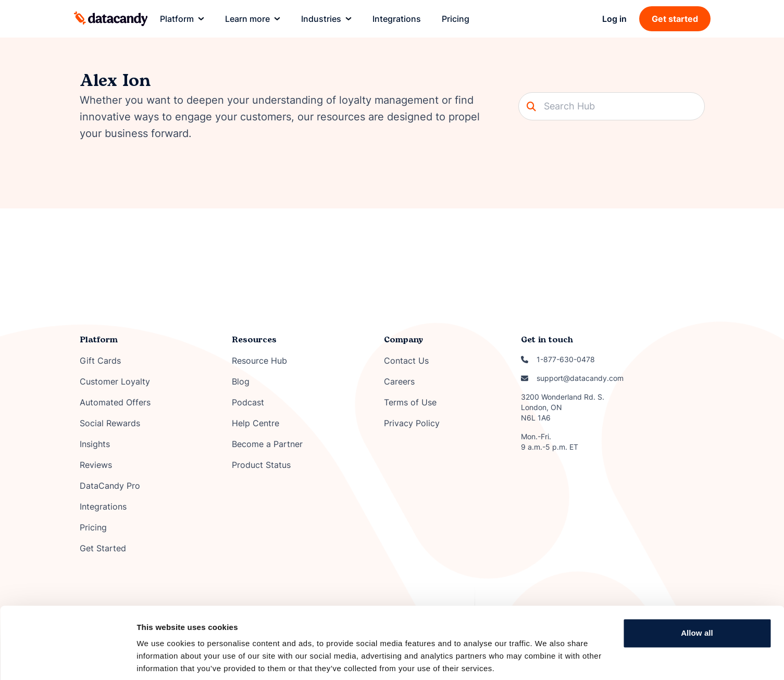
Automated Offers (115, 402)
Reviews (96, 465)
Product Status (261, 465)
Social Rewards (110, 423)
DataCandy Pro (110, 486)
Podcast (248, 402)
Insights (95, 444)
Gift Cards (100, 361)
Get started (675, 19)
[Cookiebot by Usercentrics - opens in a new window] (67, 660)
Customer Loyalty (115, 381)
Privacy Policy (412, 423)
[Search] (612, 106)
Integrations (103, 506)
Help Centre (256, 423)
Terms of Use (410, 402)
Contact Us (406, 361)
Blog (241, 381)
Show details (161, 659)
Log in (614, 19)
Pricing (93, 527)
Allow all (697, 595)
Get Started (103, 548)
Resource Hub (259, 361)
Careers (399, 381)
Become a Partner (267, 444)
